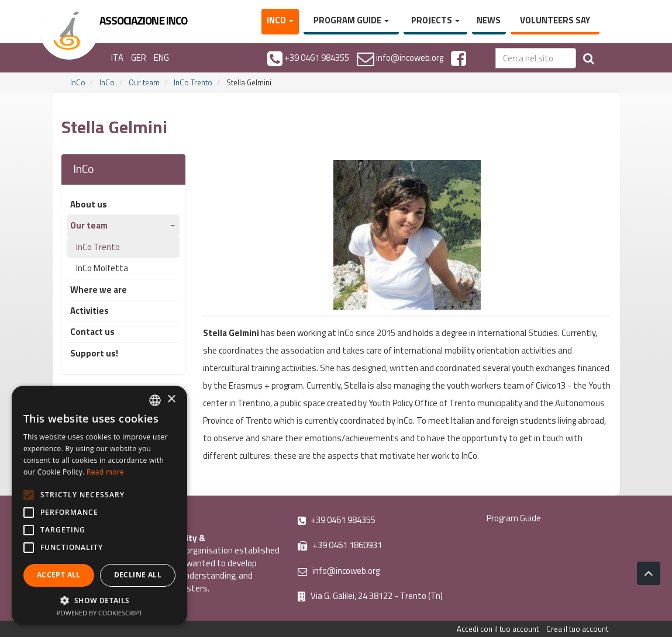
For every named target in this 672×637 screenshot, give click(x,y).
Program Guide (351, 20)
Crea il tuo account (577, 629)
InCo (280, 20)
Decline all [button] (138, 575)
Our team (144, 82)
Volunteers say (555, 20)
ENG (161, 58)
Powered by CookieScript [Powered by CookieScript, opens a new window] (100, 613)
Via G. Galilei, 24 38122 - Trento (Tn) (370, 596)
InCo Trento (193, 82)
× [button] (171, 399)
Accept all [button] (59, 575)
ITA (117, 58)
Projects (435, 20)
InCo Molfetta (102, 268)
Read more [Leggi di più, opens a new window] (105, 472)
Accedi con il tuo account (498, 629)
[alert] (99, 506)
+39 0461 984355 (337, 520)
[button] (99, 600)
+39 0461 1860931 (340, 545)
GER (139, 58)
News (489, 20)
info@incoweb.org (339, 571)
